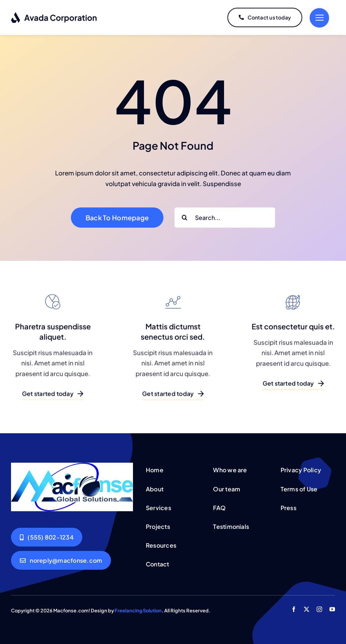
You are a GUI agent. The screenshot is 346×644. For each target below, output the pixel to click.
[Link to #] (319, 18)
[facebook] (294, 609)
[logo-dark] (54, 15)
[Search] (185, 218)
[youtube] (332, 609)
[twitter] (307, 609)
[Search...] (225, 218)
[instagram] (319, 609)
